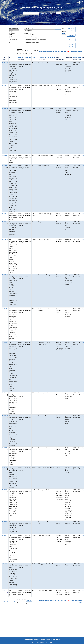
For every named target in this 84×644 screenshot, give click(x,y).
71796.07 (5, 165)
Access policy (71, 45)
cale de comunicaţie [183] (39, 38)
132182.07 (5, 86)
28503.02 (5, 155)
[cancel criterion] (39, 30)
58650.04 (5, 448)
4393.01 (4, 590)
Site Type (14, 32)
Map (83, 63)
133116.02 (5, 63)
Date (14, 42)
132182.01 (5, 222)
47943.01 (5, 564)
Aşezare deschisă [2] (39, 33)
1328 (71, 51)
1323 (56, 51)
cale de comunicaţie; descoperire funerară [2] (39, 39)
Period (14, 41)
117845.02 (5, 536)
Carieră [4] (39, 44)
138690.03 (5, 214)
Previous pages (43, 51)
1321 (49, 51)
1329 (74, 51)
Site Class (14, 30)
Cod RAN (44, 13)
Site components (14, 33)
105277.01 (5, 467)
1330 (78, 51)
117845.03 (5, 416)
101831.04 (5, 239)
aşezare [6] (39, 32)
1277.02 (4, 522)
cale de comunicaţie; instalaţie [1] (39, 41)
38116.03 (5, 309)
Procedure (71, 35)
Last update (77, 57)
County (14, 36)
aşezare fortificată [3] (39, 35)
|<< (4, 52)
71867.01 (5, 343)
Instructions (71, 40)
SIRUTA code (14, 35)
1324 (59, 51)
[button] (81, 3)
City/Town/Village (14, 39)
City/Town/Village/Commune (47, 57)
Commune (14, 38)
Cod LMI (52, 13)
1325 (62, 51)
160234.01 (5, 393)
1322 (53, 51)
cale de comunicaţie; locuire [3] (39, 42)
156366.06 (5, 109)
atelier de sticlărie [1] (39, 36)
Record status (14, 44)
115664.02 (5, 275)
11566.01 (5, 490)
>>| (15, 52)
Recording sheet (71, 29)
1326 (65, 51)
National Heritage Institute (53, 639)
